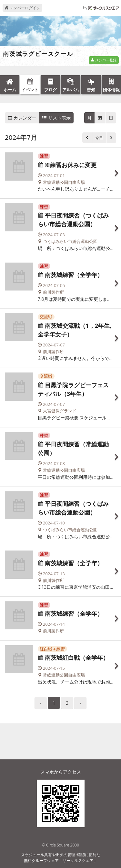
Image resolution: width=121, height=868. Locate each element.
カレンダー (22, 118)
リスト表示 (56, 118)
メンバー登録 (104, 60)
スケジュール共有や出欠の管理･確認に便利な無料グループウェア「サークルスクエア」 (61, 858)
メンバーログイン (22, 8)
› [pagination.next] (80, 703)
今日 (99, 138)
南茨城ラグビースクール (38, 54)
